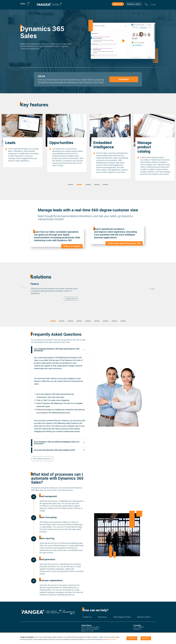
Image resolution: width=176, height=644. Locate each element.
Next (152, 289)
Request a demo (133, 4)
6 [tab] (97, 321)
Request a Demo (144, 617)
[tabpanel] (22, 149)
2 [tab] (79, 185)
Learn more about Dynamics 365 (124, 244)
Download (124, 79)
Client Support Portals (122, 617)
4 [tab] (97, 185)
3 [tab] (88, 185)
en (151, 5)
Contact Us (117, 4)
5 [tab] (106, 185)
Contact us (87, 617)
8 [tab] (114, 321)
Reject (146, 638)
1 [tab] (71, 185)
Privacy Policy (111, 639)
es (155, 5)
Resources (102, 617)
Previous (24, 287)
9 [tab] (123, 321)
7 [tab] (106, 321)
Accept (132, 638)
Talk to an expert (72, 246)
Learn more (70, 299)
